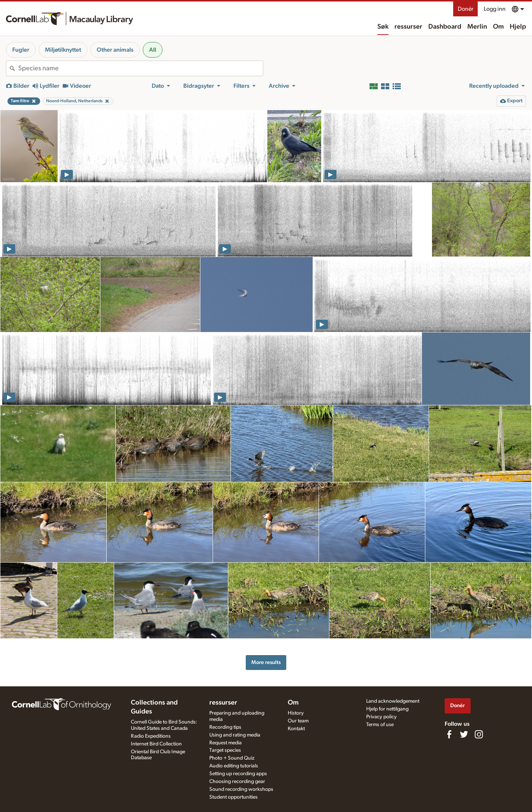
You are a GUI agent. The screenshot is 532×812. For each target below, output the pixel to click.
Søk (383, 27)
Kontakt (296, 729)
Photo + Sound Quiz (232, 758)
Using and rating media (235, 735)
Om (498, 27)
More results (266, 662)
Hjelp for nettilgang (387, 709)
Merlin (477, 27)
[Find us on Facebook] (449, 734)
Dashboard (445, 27)
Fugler (21, 50)
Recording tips (225, 727)
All (153, 50)
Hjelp (518, 27)
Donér (465, 9)
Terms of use (380, 725)
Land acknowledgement (393, 701)
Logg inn (495, 9)
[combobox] (141, 68)
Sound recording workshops (241, 789)
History (296, 713)
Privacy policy (381, 717)
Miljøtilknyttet (63, 50)
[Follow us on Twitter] (464, 734)
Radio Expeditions (151, 736)
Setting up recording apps (238, 774)
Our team (298, 721)
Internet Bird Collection (156, 744)
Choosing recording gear (237, 782)
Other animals (115, 50)
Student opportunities (233, 797)
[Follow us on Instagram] (479, 734)
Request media (225, 743)
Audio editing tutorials (234, 766)
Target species (225, 750)
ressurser (408, 27)
